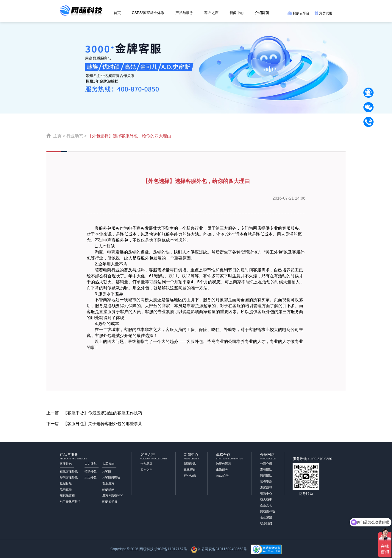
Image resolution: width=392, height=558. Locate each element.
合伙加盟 (266, 517)
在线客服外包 (69, 471)
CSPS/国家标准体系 (148, 13)
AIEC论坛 (222, 476)
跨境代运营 (224, 464)
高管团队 (266, 470)
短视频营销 (67, 495)
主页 (57, 136)
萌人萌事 (266, 499)
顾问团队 (266, 476)
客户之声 (211, 13)
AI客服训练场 (111, 477)
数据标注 (66, 483)
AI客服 (107, 471)
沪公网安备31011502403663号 (222, 549)
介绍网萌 (262, 13)
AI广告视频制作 (70, 501)
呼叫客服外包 (69, 477)
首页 (117, 13)
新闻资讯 (190, 464)
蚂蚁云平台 (298, 13)
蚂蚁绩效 (108, 489)
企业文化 (266, 505)
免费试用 (323, 13)
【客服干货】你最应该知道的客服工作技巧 (103, 413)
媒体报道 (190, 470)
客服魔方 (108, 483)
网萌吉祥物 (268, 511)
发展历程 (266, 488)
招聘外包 (90, 471)
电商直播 (66, 489)
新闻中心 (237, 13)
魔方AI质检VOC (113, 495)
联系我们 (266, 523)
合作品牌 (146, 464)
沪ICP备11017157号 (171, 549)
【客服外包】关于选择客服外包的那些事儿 (103, 424)
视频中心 (266, 494)
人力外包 (90, 477)
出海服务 (222, 470)
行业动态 (75, 136)
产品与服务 (184, 13)
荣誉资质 (266, 482)
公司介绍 (266, 464)
